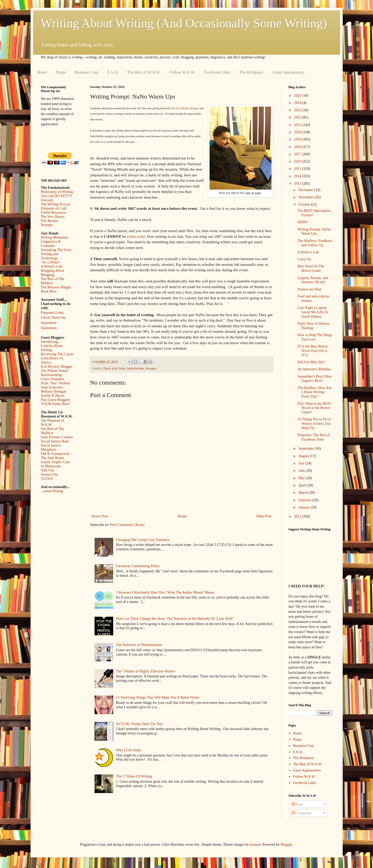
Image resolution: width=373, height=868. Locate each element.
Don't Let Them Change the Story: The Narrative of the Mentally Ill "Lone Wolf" (175, 619)
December (306, 190)
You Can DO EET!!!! (56, 196)
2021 (298, 125)
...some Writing (52, 491)
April (303, 485)
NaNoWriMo (135, 369)
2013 (298, 183)
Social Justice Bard (55, 441)
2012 (298, 516)
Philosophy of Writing (57, 192)
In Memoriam (51, 466)
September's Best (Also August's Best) (314, 379)
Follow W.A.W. (182, 72)
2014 (298, 176)
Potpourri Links (52, 313)
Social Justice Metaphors (51, 447)
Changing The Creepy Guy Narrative (143, 540)
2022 (298, 117)
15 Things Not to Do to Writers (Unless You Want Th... (314, 424)
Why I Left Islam (129, 750)
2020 (298, 132)
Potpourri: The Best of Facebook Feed (314, 437)
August (304, 456)
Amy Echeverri (52, 387)
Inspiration (49, 323)
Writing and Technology (50, 256)
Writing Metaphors (55, 237)
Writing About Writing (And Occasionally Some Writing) (184, 23)
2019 (298, 139)
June (302, 471)
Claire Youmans (52, 379)
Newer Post (100, 516)
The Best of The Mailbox (53, 281)
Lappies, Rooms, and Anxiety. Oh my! (313, 280)
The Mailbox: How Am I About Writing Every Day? (314, 392)
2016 (298, 161)
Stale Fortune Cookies (57, 437)
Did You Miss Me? (311, 362)
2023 (298, 110)
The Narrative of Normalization (139, 645)
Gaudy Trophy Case (55, 462)
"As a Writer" (51, 262)
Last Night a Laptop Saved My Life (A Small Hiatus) (312, 312)
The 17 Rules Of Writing (134, 776)
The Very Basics (53, 217)
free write (137, 236)
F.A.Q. (113, 72)
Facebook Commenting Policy (138, 566)
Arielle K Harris (53, 396)
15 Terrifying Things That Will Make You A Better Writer (158, 697)
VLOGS (47, 479)
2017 (298, 154)
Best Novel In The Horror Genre (311, 268)
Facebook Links (217, 72)
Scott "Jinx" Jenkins (56, 383)
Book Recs (49, 291)
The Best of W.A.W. (144, 72)
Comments (302, 813)
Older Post (264, 516)
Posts (297, 804)
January (304, 507)
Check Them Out (53, 318)
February (305, 500)
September (307, 449)
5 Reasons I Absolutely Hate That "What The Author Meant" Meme (165, 592)
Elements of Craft (54, 208)
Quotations (49, 328)
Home (42, 72)
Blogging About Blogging (53, 273)
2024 (298, 103)
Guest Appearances (288, 72)
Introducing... (51, 342)
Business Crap (87, 72)
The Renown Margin (56, 287)
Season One (50, 474)
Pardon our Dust (309, 289)
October (305, 204)
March (304, 493)
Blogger (286, 845)
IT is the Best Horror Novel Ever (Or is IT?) (312, 351)
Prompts (151, 369)
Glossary (47, 200)
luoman (255, 845)
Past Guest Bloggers (56, 400)
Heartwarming (51, 375)
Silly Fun (48, 470)
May (302, 478)
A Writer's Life (52, 266)
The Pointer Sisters (55, 371)
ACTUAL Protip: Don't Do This (139, 724)
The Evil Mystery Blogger (185, 108)
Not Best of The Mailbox (53, 431)
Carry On (304, 259)
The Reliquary (251, 72)
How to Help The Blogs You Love (315, 337)
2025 (298, 96)
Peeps (61, 72)
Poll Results (50, 221)
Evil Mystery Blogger (57, 367)
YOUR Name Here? (56, 404)
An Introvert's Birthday (314, 369)
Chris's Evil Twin (114, 369)
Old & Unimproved (55, 454)
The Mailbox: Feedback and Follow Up (315, 243)
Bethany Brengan (54, 391)
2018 (298, 147)
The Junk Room (52, 458)
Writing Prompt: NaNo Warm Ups (314, 232)
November (307, 197)
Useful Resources (54, 213)
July (302, 463)
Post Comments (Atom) (127, 525)
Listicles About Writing (52, 348)
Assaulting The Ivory (56, 250)
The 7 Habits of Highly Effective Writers (146, 671)
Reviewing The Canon (57, 354)
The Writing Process (56, 204)
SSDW (302, 222)
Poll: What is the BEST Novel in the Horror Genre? (314, 408)
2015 (298, 169)
